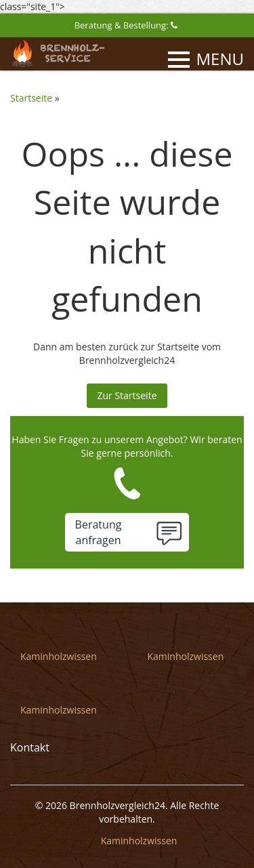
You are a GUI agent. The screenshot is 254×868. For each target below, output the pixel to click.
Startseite (31, 98)
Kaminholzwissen (59, 656)
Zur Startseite (127, 395)
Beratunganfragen (99, 532)
